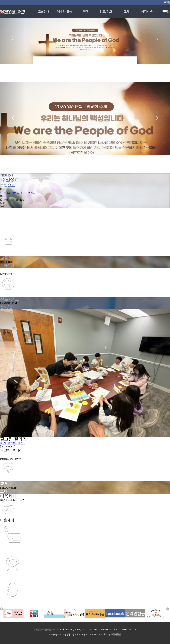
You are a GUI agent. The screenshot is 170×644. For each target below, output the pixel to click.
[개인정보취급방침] (43, 629)
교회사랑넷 (116, 634)
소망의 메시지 (8, 606)
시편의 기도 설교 (10, 577)
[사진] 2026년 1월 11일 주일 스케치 (20, 162)
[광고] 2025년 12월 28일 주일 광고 (20, 233)
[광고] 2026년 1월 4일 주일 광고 (19, 229)
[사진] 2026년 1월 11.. (12, 443)
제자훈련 (5, 549)
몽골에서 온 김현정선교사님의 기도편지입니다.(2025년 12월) (36, 177)
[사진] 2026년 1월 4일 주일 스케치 (20, 182)
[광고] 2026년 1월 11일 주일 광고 (19, 167)
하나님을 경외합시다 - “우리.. (17, 193)
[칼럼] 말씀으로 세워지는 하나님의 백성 (23, 172)
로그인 (167, 2)
